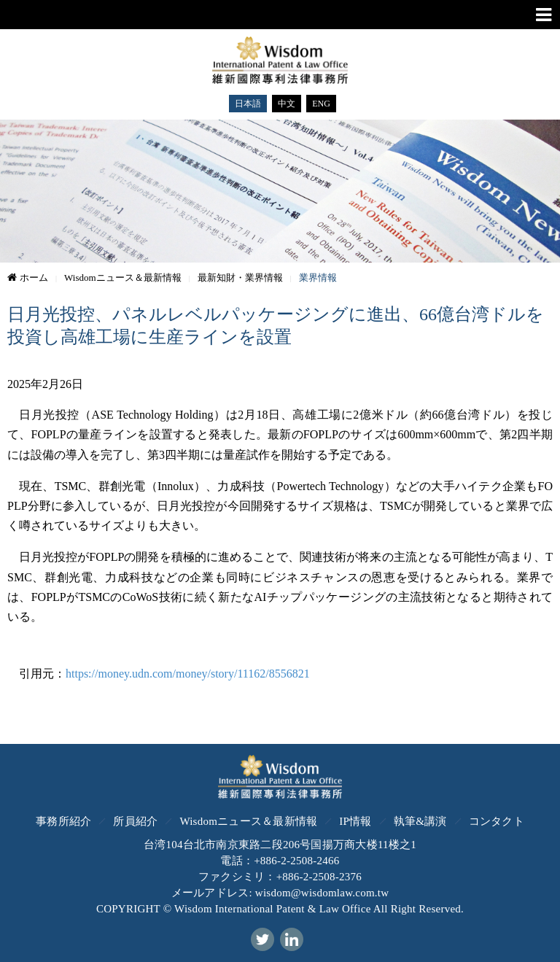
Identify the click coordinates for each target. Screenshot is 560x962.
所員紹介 (135, 821)
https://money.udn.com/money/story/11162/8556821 (188, 674)
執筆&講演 (420, 821)
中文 (287, 104)
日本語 (248, 104)
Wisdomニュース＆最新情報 (248, 821)
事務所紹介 (63, 821)
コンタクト (497, 821)
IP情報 (355, 821)
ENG (321, 104)
